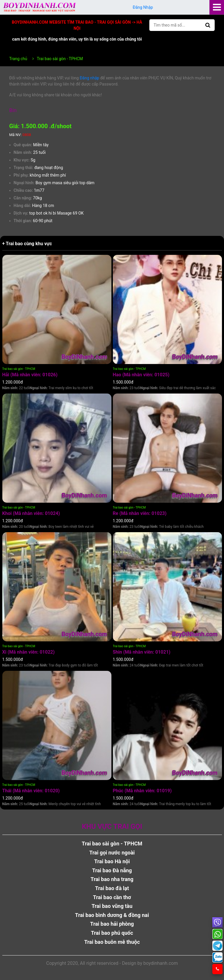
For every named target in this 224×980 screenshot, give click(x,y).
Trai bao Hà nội (112, 861)
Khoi (31, 513)
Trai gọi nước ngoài (112, 853)
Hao (141, 375)
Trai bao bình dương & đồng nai (112, 915)
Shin (142, 652)
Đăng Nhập (143, 7)
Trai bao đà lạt (112, 888)
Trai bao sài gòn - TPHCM (19, 369)
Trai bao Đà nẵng (112, 870)
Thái (31, 791)
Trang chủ (18, 59)
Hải (30, 375)
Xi (29, 652)
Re (140, 513)
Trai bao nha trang (112, 879)
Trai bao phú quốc (112, 933)
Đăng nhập (89, 78)
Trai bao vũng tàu (112, 906)
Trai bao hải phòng (112, 924)
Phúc (142, 791)
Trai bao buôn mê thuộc (112, 942)
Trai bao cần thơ (112, 897)
